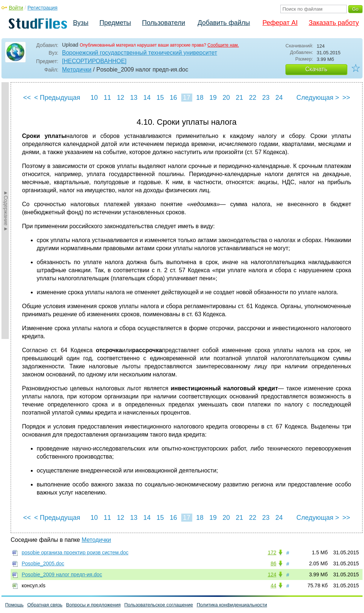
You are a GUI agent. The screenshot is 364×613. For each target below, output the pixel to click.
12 (120, 98)
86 (273, 563)
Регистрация (43, 8)
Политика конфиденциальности (232, 605)
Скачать (316, 69)
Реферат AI (280, 23)
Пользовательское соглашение (159, 605)
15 (160, 98)
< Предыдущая (57, 98)
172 (272, 552)
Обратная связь (45, 605)
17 (186, 98)
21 (239, 98)
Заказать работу (334, 23)
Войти (16, 8)
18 (200, 98)
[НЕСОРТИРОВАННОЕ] (94, 61)
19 (213, 98)
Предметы (115, 23)
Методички (77, 70)
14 (147, 98)
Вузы (81, 23)
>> (346, 98)
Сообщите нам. (223, 45)
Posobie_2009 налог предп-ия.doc (62, 574)
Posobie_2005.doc (43, 563)
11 (107, 98)
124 (272, 574)
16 (173, 98)
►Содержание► (6, 211)
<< (27, 98)
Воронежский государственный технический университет (140, 53)
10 (94, 98)
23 (266, 98)
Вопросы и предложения (93, 605)
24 (279, 98)
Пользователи (163, 23)
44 (273, 585)
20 (226, 98)
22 (252, 98)
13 (134, 98)
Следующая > (318, 98)
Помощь (14, 605)
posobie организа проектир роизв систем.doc (75, 552)
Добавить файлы (224, 23)
